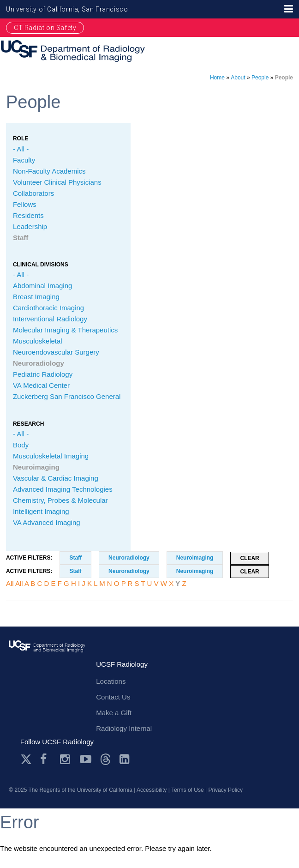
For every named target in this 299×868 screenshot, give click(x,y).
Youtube (86, 759)
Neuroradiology (39, 363)
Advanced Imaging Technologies (63, 489)
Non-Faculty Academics (49, 171)
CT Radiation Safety (45, 28)
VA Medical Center (41, 385)
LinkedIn (125, 759)
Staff (21, 238)
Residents (28, 215)
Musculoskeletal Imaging (51, 456)
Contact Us (113, 697)
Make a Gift (114, 713)
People (260, 78)
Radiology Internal (124, 728)
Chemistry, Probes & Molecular (60, 500)
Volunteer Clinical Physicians (57, 182)
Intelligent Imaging (41, 511)
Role (21, 139)
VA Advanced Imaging (47, 522)
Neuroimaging (36, 467)
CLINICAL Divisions (41, 265)
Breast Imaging (36, 297)
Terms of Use (188, 790)
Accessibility (152, 790)
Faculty (24, 160)
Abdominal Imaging (42, 286)
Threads (105, 759)
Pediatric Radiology (43, 374)
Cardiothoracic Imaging (48, 308)
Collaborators (33, 193)
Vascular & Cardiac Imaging (56, 478)
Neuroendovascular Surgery (56, 352)
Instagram (66, 759)
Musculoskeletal (38, 341)
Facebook (46, 759)
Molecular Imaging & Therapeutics (65, 330)
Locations (111, 681)
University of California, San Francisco (67, 9)
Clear (249, 558)
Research (28, 424)
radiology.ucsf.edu (47, 655)
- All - (21, 149)
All (10, 583)
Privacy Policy (225, 790)
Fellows (25, 204)
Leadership (30, 226)
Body (21, 445)
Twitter (26, 759)
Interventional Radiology (50, 319)
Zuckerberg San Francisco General (67, 396)
